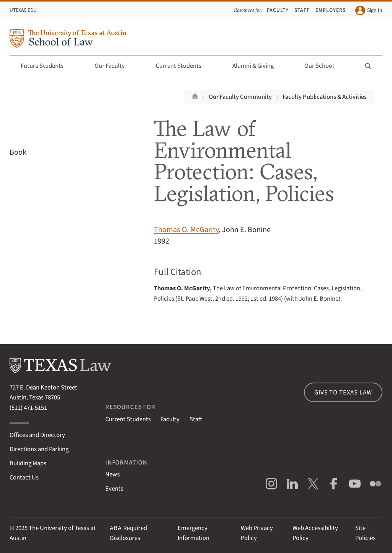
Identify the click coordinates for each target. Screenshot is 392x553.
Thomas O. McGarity (186, 230)
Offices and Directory (37, 435)
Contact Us (24, 478)
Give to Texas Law (343, 393)
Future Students (47, 66)
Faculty (278, 10)
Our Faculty (114, 66)
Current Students (183, 66)
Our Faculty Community (240, 97)
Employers (331, 10)
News (113, 474)
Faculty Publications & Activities (325, 97)
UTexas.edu (23, 10)
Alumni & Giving (257, 66)
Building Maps (28, 463)
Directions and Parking (39, 449)
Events (114, 489)
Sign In (369, 11)
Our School (323, 66)
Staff (302, 10)
